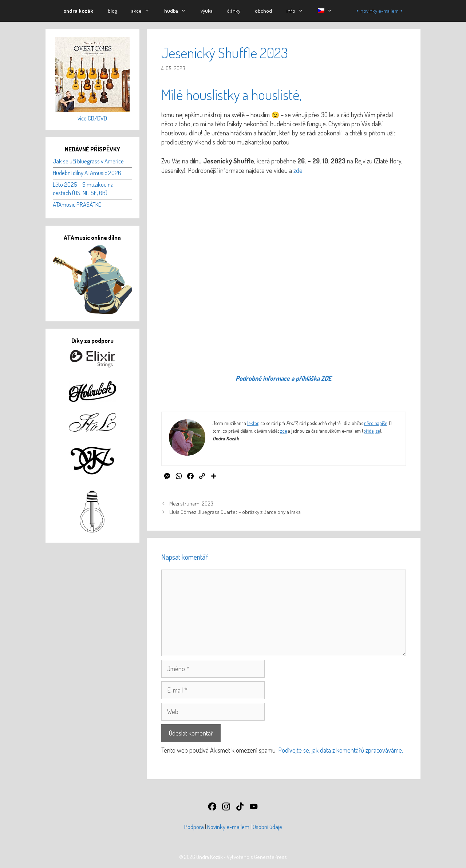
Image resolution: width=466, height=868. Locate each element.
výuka (207, 11)
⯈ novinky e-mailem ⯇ (380, 11)
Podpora (194, 827)
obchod (263, 11)
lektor (253, 423)
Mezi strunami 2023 (191, 503)
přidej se (372, 431)
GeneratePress (270, 857)
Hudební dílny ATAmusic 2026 (87, 173)
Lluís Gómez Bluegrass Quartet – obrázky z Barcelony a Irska (235, 512)
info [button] (299, 11)
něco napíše (376, 423)
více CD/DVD (92, 118)
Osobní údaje (267, 827)
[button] (325, 11)
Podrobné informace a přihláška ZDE (284, 378)
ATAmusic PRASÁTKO (77, 204)
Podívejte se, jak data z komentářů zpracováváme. (341, 750)
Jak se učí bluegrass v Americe (88, 161)
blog (112, 11)
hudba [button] (179, 11)
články (234, 11)
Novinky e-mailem (228, 827)
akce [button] (144, 11)
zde (298, 170)
